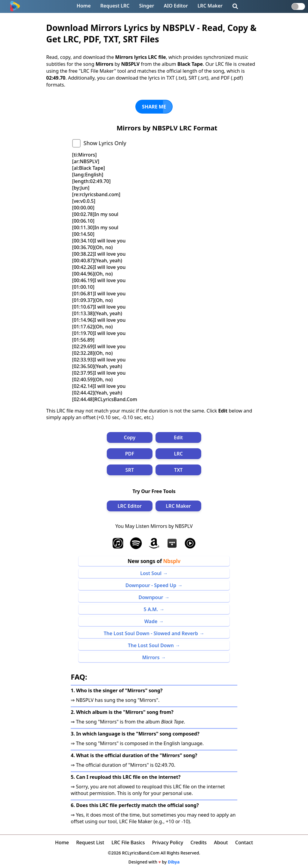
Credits (199, 842)
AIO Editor (176, 6)
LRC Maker (210, 6)
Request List (90, 842)
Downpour (151, 597)
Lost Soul (151, 573)
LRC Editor (130, 506)
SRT (130, 470)
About (221, 842)
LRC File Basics (128, 842)
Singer (147, 6)
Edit (178, 437)
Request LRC (115, 6)
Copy (130, 437)
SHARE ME (154, 107)
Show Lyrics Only (105, 143)
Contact (244, 842)
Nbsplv (172, 561)
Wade (151, 621)
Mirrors (151, 657)
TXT (178, 470)
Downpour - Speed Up (151, 585)
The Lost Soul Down (151, 645)
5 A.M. (151, 609)
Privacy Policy (168, 842)
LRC (178, 454)
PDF (130, 454)
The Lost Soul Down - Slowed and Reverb (151, 633)
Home (84, 6)
